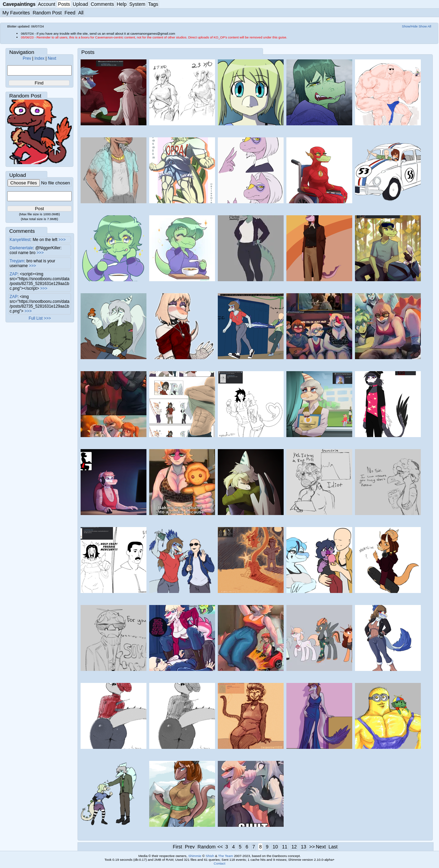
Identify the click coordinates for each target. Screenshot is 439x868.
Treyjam (17, 261)
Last (333, 847)
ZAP (14, 274)
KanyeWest (20, 240)
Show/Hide (410, 26)
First (177, 847)
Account (46, 4)
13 (304, 847)
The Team (226, 856)
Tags (153, 4)
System (137, 4)
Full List (35, 318)
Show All (425, 26)
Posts (64, 4)
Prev (27, 58)
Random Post (47, 13)
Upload (80, 4)
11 (285, 847)
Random (207, 847)
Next (52, 58)
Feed (70, 13)
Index (39, 58)
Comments (102, 4)
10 (275, 847)
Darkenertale (21, 248)
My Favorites (16, 13)
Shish (210, 856)
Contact (219, 863)
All (81, 13)
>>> (62, 240)
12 (294, 847)
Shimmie (195, 856)
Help (122, 4)
